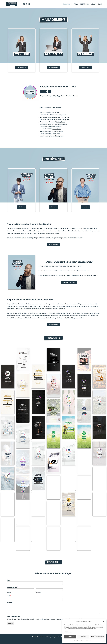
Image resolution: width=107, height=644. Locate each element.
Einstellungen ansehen (97, 637)
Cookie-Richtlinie (77, 641)
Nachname (38, 593)
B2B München (85, 4)
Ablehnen (83, 637)
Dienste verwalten (68, 632)
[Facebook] (27, 4)
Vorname (9, 593)
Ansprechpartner (12, 587)
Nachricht (10, 603)
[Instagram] (24, 4)
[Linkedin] (29, 4)
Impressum (92, 641)
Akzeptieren (70, 637)
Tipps (76, 4)
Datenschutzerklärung (85, 641)
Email (9, 596)
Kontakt (100, 4)
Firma (9, 580)
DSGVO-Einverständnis (14, 617)
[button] (104, 621)
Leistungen (68, 4)
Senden (10, 623)
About (93, 4)
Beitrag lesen (56, 112)
